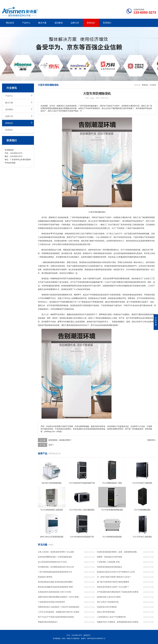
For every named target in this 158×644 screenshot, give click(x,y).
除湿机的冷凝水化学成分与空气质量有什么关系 (116, 572)
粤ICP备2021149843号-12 (96, 638)
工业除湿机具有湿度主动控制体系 (51, 602)
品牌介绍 (75, 23)
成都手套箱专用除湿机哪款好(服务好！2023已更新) (58, 597)
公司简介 (117, 2)
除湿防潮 (112, 250)
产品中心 (26, 23)
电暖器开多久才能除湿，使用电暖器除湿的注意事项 (118, 622)
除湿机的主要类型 (45, 577)
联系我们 (107, 23)
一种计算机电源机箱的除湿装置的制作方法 (55, 572)
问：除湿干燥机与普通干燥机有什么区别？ (114, 577)
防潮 (76, 278)
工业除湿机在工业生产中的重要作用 (111, 617)
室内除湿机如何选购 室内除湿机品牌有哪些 (55, 582)
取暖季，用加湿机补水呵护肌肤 (110, 557)
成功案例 (59, 23)
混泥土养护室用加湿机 (106, 612)
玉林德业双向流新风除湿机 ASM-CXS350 (55, 592)
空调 (52, 270)
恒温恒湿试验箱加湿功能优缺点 (110, 567)
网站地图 (141, 2)
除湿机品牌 (46, 257)
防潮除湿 (67, 302)
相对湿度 (151, 295)
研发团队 (129, 2)
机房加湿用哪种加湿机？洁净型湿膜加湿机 (55, 557)
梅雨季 (77, 295)
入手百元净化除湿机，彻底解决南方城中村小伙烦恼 (59, 612)
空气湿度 (68, 278)
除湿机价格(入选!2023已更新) (109, 597)
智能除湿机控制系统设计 (48, 622)
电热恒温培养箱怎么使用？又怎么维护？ (113, 587)
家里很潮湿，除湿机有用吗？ (60, 440)
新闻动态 (91, 23)
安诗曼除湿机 (61, 257)
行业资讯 (153, 85)
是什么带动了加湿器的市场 (108, 602)
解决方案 (42, 23)
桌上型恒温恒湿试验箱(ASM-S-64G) (52, 562)
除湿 (67, 228)
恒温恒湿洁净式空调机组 (107, 607)
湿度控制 (144, 241)
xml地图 (153, 2)
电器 (101, 253)
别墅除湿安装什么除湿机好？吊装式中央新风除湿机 (59, 607)
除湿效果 (114, 325)
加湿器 (44, 237)
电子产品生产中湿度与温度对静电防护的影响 (56, 617)
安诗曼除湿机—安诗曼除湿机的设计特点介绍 (56, 567)
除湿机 (138, 225)
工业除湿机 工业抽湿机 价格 (108, 562)
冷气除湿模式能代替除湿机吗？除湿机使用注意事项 (118, 592)
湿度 (47, 228)
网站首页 (10, 23)
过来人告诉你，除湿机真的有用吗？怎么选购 (56, 552)
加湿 (149, 237)
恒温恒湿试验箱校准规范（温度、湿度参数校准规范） (118, 552)
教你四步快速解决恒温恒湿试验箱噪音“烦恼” (56, 587)
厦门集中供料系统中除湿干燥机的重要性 (113, 582)
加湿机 (80, 244)
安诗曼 (140, 237)
